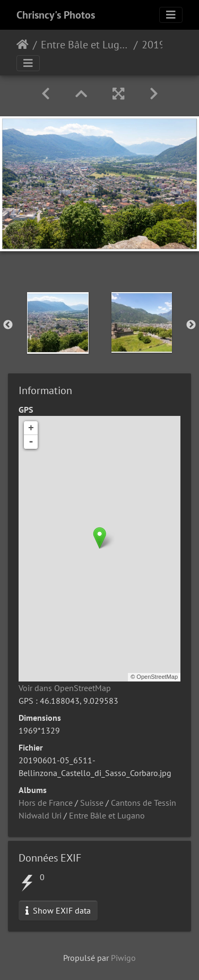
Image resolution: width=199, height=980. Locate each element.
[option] (58, 323)
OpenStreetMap (157, 677)
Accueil (23, 45)
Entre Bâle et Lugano (85, 45)
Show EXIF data (58, 910)
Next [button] (191, 325)
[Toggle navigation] (171, 15)
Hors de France (46, 803)
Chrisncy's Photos (56, 15)
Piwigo (123, 958)
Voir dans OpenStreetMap (65, 688)
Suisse (92, 803)
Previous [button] (8, 325)
